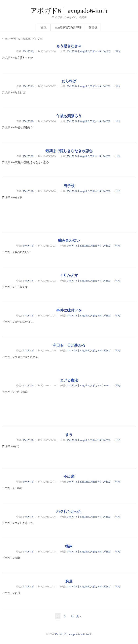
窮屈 (69, 581)
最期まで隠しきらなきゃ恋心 (69, 151)
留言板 (93, 27)
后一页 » (76, 616)
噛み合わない (69, 240)
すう (69, 435)
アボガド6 (28, 51)
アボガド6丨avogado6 (78, 51)
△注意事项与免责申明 (68, 27)
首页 (44, 27)
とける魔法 (69, 380)
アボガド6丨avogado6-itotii (69, 11)
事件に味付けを (69, 310)
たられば (69, 81)
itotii (88, 634)
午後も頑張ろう (69, 116)
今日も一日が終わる (69, 345)
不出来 (69, 476)
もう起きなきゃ (69, 46)
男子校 (69, 186)
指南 (69, 546)
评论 (118, 51)
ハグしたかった (69, 511)
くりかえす (69, 275)
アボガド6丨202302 (100, 51)
